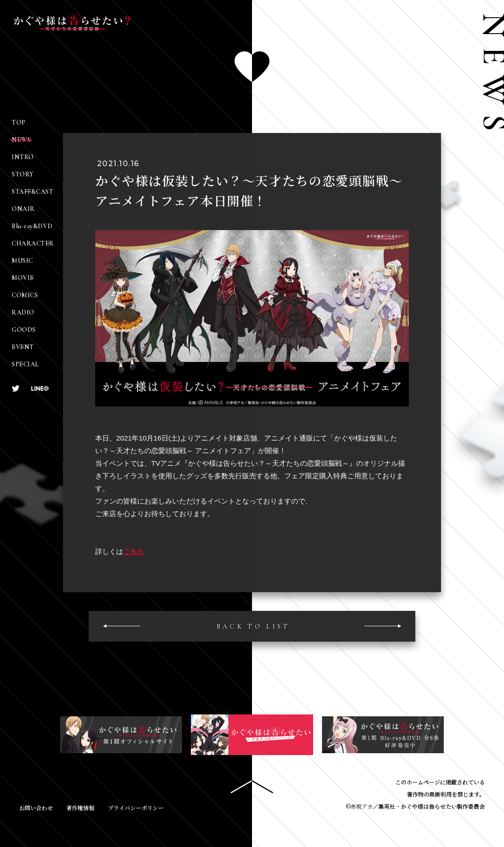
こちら (134, 552)
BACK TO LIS (252, 627)
